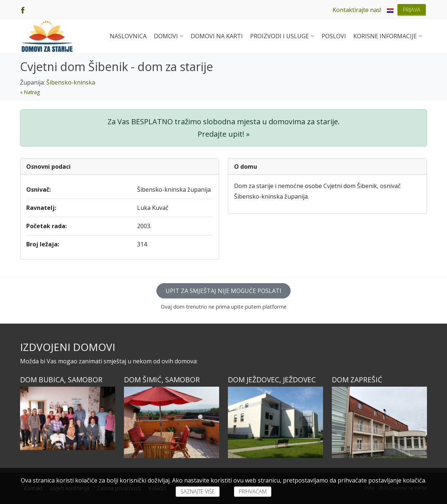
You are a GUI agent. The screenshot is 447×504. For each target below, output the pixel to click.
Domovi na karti (217, 36)
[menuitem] (390, 10)
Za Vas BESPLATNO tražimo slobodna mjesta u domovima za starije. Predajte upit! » (224, 128)
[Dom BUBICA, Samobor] (68, 418)
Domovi (169, 36)
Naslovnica (128, 36)
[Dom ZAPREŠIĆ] (379, 422)
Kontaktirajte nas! (357, 10)
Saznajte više (198, 491)
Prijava (412, 10)
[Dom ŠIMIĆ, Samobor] (172, 422)
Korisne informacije (388, 36)
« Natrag (30, 92)
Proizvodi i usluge (282, 36)
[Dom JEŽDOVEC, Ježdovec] (275, 422)
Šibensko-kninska (71, 82)
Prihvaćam (253, 491)
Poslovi (334, 36)
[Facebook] (23, 9)
